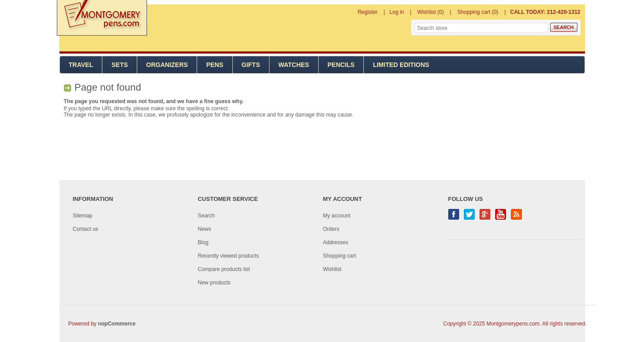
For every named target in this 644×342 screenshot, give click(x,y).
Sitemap (83, 216)
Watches (294, 65)
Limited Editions (401, 65)
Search (206, 216)
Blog (203, 242)
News (205, 229)
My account (337, 216)
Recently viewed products (229, 256)
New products (214, 283)
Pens (215, 65)
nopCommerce (117, 324)
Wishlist (332, 269)
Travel (81, 65)
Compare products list (224, 269)
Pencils (341, 65)
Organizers (167, 65)
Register (368, 12)
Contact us (86, 229)
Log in (397, 12)
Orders (331, 229)
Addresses (336, 242)
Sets (120, 65)
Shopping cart (340, 256)
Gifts (251, 65)
